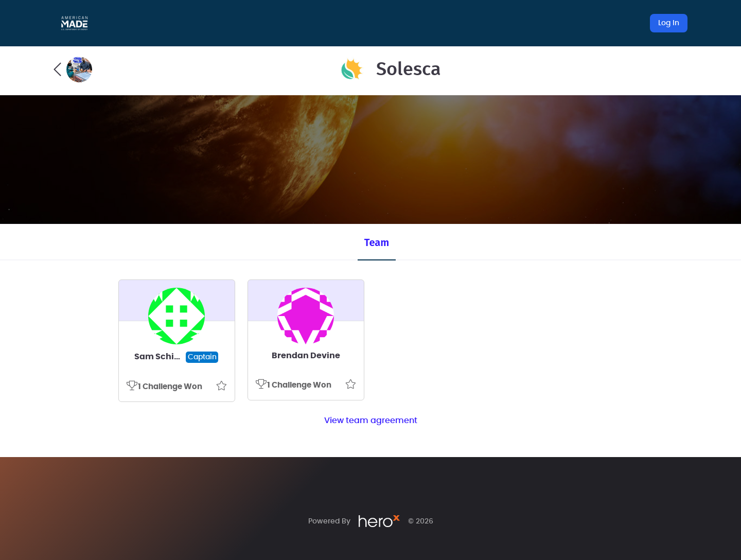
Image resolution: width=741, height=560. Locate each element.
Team (377, 242)
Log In (669, 23)
